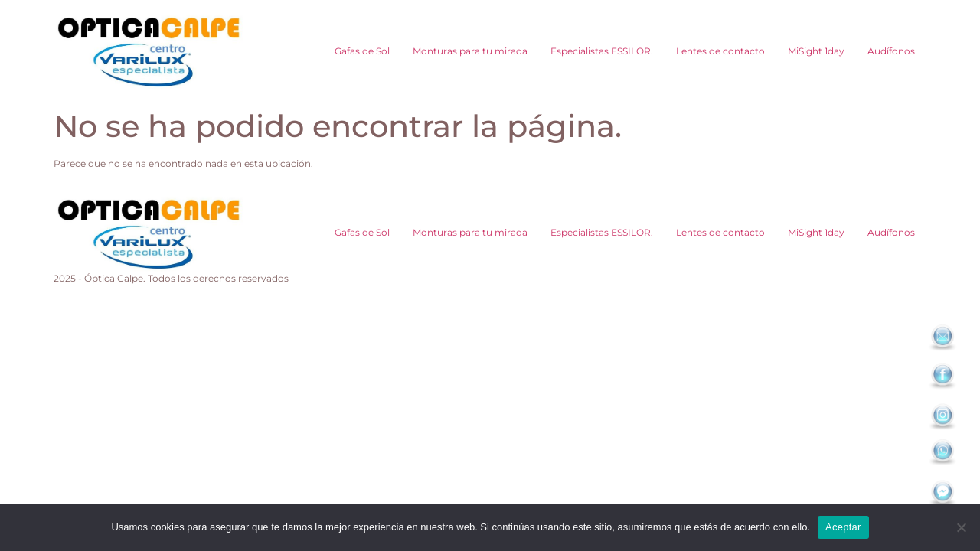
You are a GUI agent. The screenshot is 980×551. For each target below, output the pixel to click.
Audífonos (891, 51)
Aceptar (843, 527)
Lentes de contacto (720, 51)
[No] (961, 527)
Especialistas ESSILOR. (602, 51)
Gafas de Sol (362, 51)
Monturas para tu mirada (470, 51)
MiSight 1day (816, 51)
